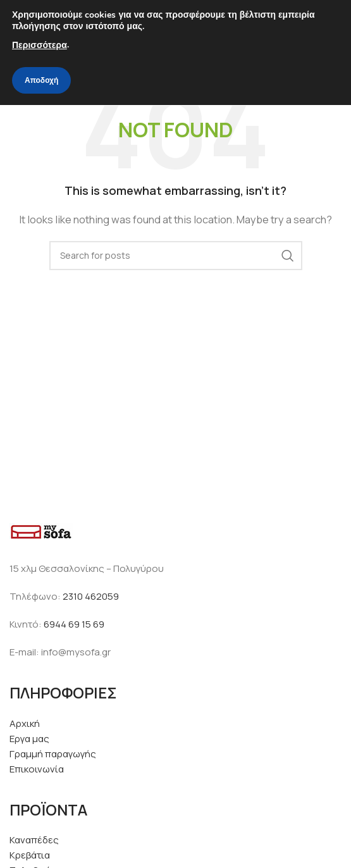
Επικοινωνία (37, 769)
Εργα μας (29, 739)
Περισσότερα (40, 45)
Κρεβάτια (30, 855)
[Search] (176, 256)
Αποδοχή (41, 80)
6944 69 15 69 (74, 624)
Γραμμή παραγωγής (53, 754)
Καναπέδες (34, 840)
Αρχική (25, 723)
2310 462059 (91, 596)
